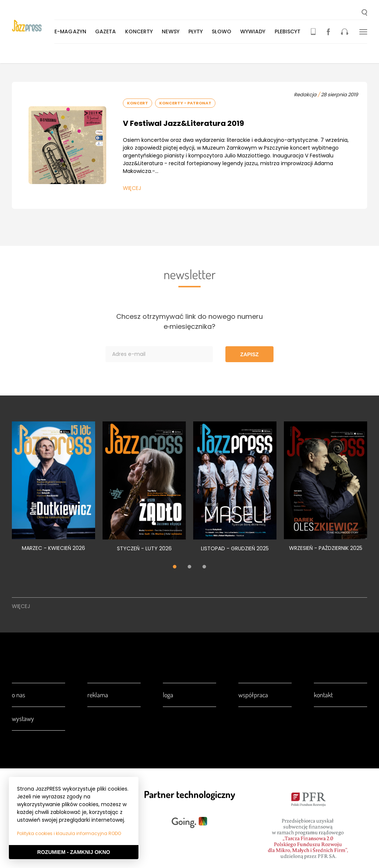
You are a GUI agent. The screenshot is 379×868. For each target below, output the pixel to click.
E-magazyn (72, 31)
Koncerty (141, 31)
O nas (19, 695)
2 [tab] (189, 568)
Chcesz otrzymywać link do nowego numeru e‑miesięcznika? (189, 321)
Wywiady (254, 31)
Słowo (223, 31)
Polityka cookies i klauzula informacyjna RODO (69, 833)
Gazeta (107, 31)
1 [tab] (175, 568)
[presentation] (34, 26)
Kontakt (323, 695)
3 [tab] (204, 568)
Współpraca (253, 695)
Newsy (172, 31)
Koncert (137, 103)
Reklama (98, 695)
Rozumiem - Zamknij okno (74, 852)
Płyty (197, 31)
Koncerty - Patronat (185, 103)
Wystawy (23, 718)
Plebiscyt (289, 31)
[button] (364, 13)
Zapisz (249, 354)
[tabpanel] (53, 490)
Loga (168, 695)
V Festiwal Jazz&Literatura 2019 (183, 123)
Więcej (132, 188)
